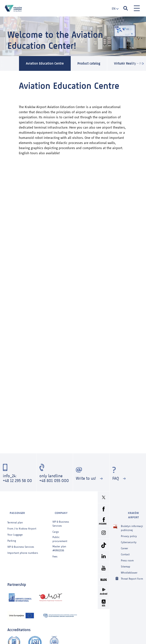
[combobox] (114, 9)
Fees (55, 553)
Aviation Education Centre (48, 64)
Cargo (56, 528)
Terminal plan (15, 519)
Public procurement (60, 536)
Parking (12, 537)
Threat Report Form (132, 571)
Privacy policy (129, 528)
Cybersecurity (129, 534)
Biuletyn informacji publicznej (132, 520)
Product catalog (97, 64)
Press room (127, 553)
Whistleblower (129, 565)
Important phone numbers (23, 549)
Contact (125, 546)
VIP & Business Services (21, 543)
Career (125, 540)
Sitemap (126, 559)
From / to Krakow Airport (22, 525)
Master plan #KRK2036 (59, 545)
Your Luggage (15, 531)
